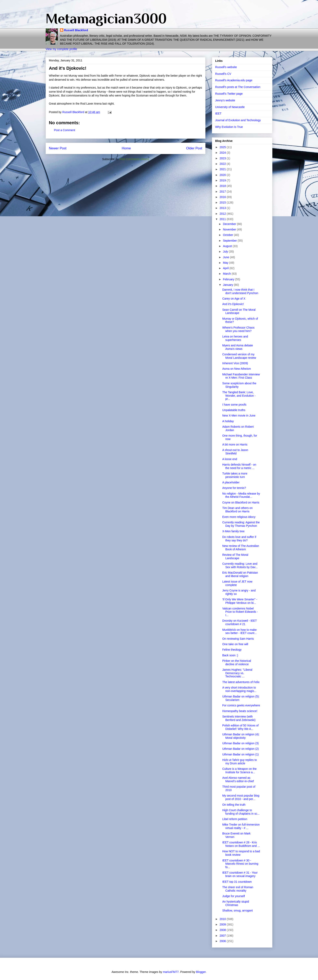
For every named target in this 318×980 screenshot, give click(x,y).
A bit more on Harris (235, 444)
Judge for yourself (234, 896)
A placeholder (231, 482)
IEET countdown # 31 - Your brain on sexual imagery (240, 874)
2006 (223, 941)
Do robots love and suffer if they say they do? (239, 539)
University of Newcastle (230, 107)
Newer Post (58, 148)
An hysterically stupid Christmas (236, 903)
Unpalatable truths (234, 410)
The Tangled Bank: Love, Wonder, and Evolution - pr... (239, 396)
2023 (223, 158)
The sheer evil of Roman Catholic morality (238, 889)
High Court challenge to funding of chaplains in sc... (241, 812)
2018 (223, 186)
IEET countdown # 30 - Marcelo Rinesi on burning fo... (240, 864)
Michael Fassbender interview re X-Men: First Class (241, 376)
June (226, 257)
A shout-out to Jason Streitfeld (235, 452)
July (226, 252)
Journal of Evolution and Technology (238, 120)
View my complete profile (61, 49)
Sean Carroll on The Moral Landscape (239, 311)
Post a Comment (64, 130)
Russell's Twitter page (229, 94)
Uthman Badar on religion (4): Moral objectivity (241, 736)
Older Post (194, 148)
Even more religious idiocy (239, 517)
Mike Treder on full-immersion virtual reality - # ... (241, 826)
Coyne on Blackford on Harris (241, 502)
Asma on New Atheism (237, 369)
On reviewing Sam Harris (238, 639)
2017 (223, 192)
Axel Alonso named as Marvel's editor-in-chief (238, 779)
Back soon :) (230, 655)
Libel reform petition (235, 819)
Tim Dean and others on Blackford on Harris (237, 510)
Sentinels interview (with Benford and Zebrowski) (239, 718)
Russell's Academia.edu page (234, 80)
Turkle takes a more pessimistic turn (235, 475)
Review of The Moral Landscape (235, 556)
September (230, 241)
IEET (218, 114)
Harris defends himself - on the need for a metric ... (239, 466)
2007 (223, 936)
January (228, 285)
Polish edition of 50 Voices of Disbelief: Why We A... (240, 727)
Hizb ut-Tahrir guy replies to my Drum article (240, 762)
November (230, 229)
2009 (223, 924)
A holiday (228, 421)
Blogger (201, 972)
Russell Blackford (76, 30)
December (230, 224)
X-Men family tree (233, 531)
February (229, 279)
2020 (223, 175)
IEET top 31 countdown (237, 882)
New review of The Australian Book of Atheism (241, 548)
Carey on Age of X (234, 299)
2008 (223, 930)
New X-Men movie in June (239, 416)
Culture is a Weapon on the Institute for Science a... (239, 771)
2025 (223, 147)
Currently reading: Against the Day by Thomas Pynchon (241, 524)
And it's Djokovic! (233, 304)
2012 (223, 214)
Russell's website (226, 67)
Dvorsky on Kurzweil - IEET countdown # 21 (240, 622)
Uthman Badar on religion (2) (241, 749)
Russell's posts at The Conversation (238, 87)
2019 (223, 180)
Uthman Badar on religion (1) (241, 754)
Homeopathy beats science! (240, 711)
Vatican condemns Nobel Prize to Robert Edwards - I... (240, 612)
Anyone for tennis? (234, 488)
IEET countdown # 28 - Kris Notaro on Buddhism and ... (241, 844)
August (228, 246)
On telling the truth (234, 805)
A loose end (230, 459)
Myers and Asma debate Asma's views (238, 347)
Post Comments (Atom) (134, 159)
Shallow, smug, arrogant (237, 910)
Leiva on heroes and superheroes (235, 338)
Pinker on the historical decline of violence (237, 662)
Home (126, 148)
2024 (223, 153)
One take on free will (235, 644)
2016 (223, 197)
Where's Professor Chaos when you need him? (238, 329)
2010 (223, 919)
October (228, 235)
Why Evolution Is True (229, 127)
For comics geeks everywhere (241, 705)
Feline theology (232, 650)
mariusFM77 (171, 972)
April (226, 268)
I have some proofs (234, 405)
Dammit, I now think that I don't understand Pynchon (240, 291)
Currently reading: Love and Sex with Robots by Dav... (240, 565)
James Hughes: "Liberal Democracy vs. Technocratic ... (237, 673)
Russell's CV (223, 74)
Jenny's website (225, 100)
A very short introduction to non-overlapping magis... (239, 689)
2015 (223, 202)
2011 (223, 219)
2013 (223, 208)
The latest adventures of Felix (241, 682)
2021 (223, 169)
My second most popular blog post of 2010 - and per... (241, 797)
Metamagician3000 (106, 18)
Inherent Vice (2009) (235, 363)
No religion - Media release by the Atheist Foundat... (241, 495)
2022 (223, 164)
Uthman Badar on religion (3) (241, 743)
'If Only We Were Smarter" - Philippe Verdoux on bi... (240, 601)
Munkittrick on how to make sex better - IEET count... (240, 631)
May (226, 263)
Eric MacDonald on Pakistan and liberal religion (240, 574)
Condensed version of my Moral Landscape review (239, 356)
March (227, 274)
